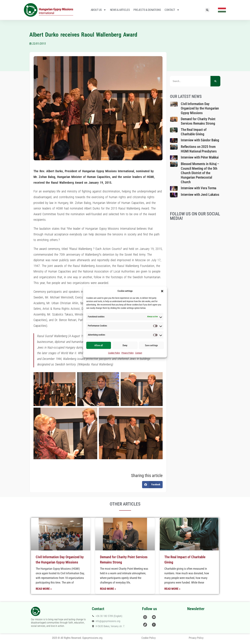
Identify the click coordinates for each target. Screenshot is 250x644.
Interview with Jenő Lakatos (200, 195)
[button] (162, 291)
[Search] (215, 81)
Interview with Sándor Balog (200, 140)
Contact (139, 353)
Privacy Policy (128, 353)
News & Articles (120, 10)
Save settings (151, 345)
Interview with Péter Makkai (200, 157)
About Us (98, 10)
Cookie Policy (114, 353)
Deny (125, 345)
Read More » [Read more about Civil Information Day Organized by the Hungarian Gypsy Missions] (44, 589)
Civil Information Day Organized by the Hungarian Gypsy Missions (200, 108)
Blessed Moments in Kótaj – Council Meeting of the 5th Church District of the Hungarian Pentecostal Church (200, 173)
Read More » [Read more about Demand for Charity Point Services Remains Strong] (108, 589)
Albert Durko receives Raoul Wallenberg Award (83, 35)
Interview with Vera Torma (199, 188)
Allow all (99, 345)
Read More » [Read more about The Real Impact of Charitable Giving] (172, 589)
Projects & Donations (147, 10)
